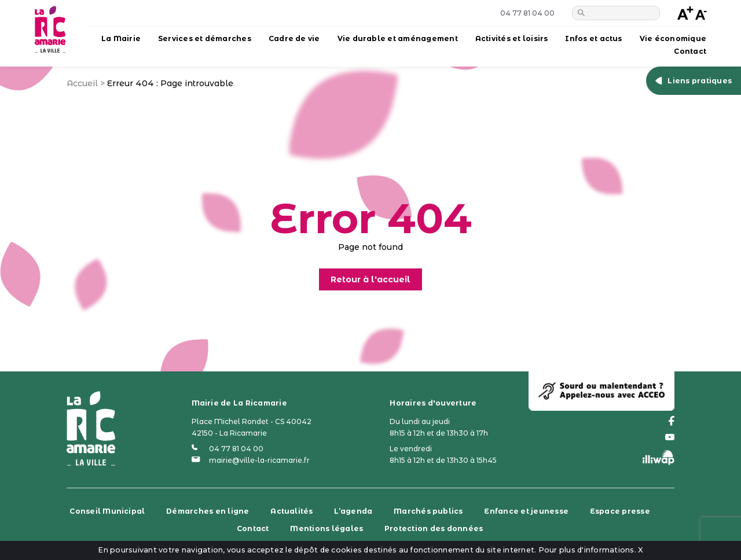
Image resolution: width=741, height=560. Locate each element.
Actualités (291, 511)
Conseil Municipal (107, 511)
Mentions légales (327, 528)
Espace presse (620, 511)
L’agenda (353, 511)
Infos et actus (593, 38)
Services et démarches (205, 38)
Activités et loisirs (512, 38)
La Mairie (121, 38)
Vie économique (673, 38)
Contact (690, 51)
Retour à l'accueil (370, 279)
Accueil (82, 83)
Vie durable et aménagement (398, 38)
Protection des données (434, 528)
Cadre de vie (294, 38)
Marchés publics (428, 511)
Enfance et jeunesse (526, 511)
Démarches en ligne (208, 511)
